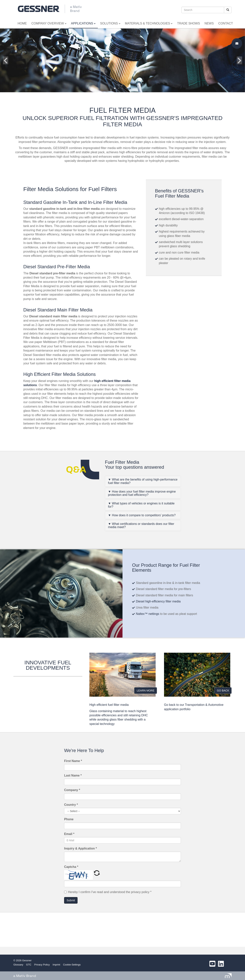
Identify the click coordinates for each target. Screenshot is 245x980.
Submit (71, 900)
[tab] (143, 481)
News (209, 23)
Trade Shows (188, 23)
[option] (122, 60)
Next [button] (239, 60)
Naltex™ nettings (148, 614)
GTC (29, 965)
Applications (83, 23)
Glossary (18, 965)
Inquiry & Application (80, 848)
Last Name (73, 775)
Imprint (56, 965)
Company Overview (49, 23)
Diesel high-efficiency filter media (159, 601)
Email (69, 834)
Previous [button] (6, 60)
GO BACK (223, 691)
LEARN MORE (146, 691)
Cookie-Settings (72, 965)
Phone (69, 819)
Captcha (71, 867)
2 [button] (119, 88)
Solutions (110, 23)
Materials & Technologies (149, 23)
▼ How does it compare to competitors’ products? (142, 515)
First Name (73, 761)
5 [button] (130, 88)
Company (72, 790)
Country (71, 805)
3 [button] (122, 88)
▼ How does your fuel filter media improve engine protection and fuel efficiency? (142, 493)
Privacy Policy (42, 965)
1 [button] (115, 88)
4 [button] (126, 88)
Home (22, 23)
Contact (226, 23)
